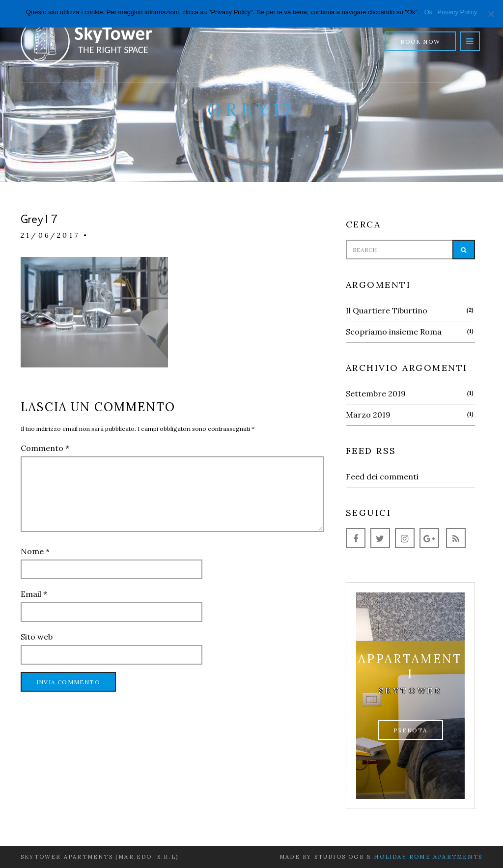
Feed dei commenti (382, 476)
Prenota (410, 730)
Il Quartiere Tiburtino (387, 310)
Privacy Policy (457, 12)
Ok (429, 12)
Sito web (37, 637)
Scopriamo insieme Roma (394, 332)
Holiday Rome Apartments (428, 857)
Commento (45, 448)
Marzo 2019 (368, 415)
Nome (35, 551)
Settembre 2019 (376, 393)
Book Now (420, 42)
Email (34, 594)
